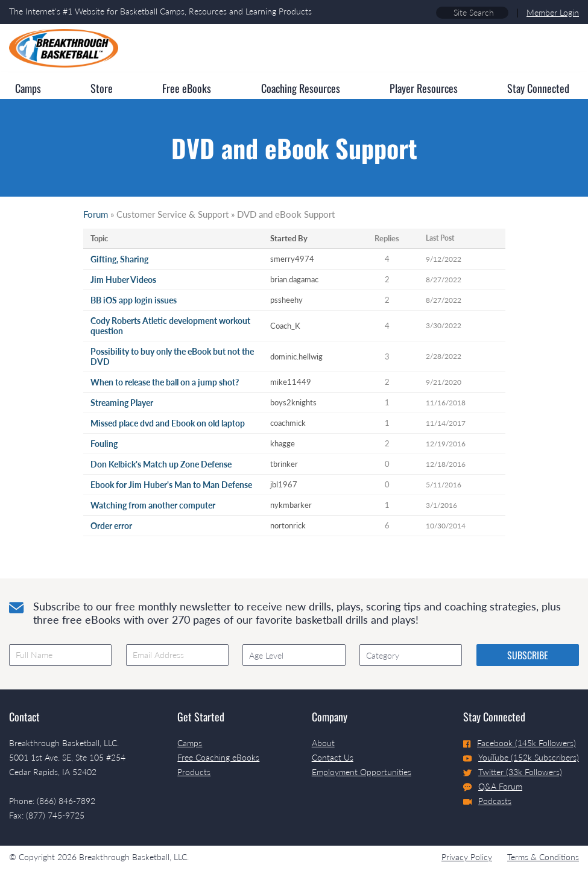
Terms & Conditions (543, 857)
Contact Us (333, 757)
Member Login (553, 12)
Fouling (104, 444)
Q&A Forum (493, 787)
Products (194, 772)
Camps (190, 743)
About (323, 743)
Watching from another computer (153, 505)
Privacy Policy (467, 857)
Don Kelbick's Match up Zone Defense (161, 464)
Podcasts (487, 801)
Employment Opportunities (362, 772)
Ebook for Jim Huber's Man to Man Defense (171, 485)
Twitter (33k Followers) (513, 772)
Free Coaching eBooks (218, 757)
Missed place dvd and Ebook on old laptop (168, 423)
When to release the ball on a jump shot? (165, 382)
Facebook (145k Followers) (520, 743)
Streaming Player (122, 403)
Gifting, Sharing (119, 259)
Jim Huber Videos (123, 280)
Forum (96, 214)
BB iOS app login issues (134, 300)
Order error (111, 526)
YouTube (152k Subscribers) (521, 757)
